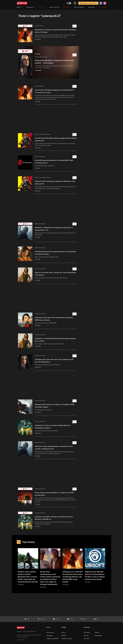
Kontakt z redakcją (67, 639)
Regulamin (50, 636)
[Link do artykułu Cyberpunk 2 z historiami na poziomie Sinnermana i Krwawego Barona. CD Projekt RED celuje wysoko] (73, 567)
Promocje (67, 7)
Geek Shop (102, 7)
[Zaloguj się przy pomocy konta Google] (105, 3)
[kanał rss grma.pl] (96, 619)
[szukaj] (75, 3)
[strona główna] (26, 3)
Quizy (42, 7)
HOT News (87, 633)
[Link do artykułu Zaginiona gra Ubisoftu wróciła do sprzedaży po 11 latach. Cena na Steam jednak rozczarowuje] (95, 566)
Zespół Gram (50, 633)
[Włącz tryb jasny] (69, 3)
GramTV (86, 636)
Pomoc (64, 633)
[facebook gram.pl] (41, 619)
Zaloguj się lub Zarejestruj (90, 3)
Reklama (64, 636)
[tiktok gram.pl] (27, 619)
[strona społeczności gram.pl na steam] (84, 619)
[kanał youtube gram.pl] (56, 619)
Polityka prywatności (53, 639)
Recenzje (31, 7)
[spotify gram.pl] (70, 619)
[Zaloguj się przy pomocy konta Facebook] (101, 3)
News (20, 7)
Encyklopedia (79, 7)
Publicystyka (54, 7)
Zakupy (97, 633)
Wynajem (92, 7)
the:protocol (99, 636)
